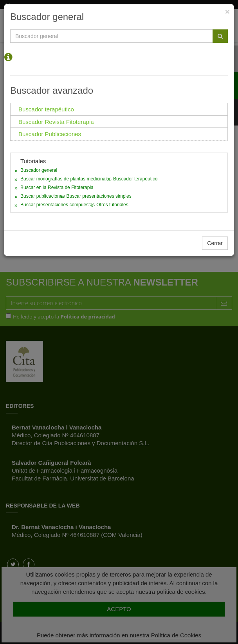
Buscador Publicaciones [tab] (50, 134)
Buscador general (39, 170)
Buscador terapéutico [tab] (46, 109)
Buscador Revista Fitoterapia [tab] (56, 122)
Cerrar (215, 243)
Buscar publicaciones (42, 196)
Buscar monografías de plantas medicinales (66, 179)
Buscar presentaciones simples (99, 196)
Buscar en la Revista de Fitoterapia (57, 187)
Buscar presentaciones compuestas (58, 205)
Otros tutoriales (112, 205)
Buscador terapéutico (135, 179)
